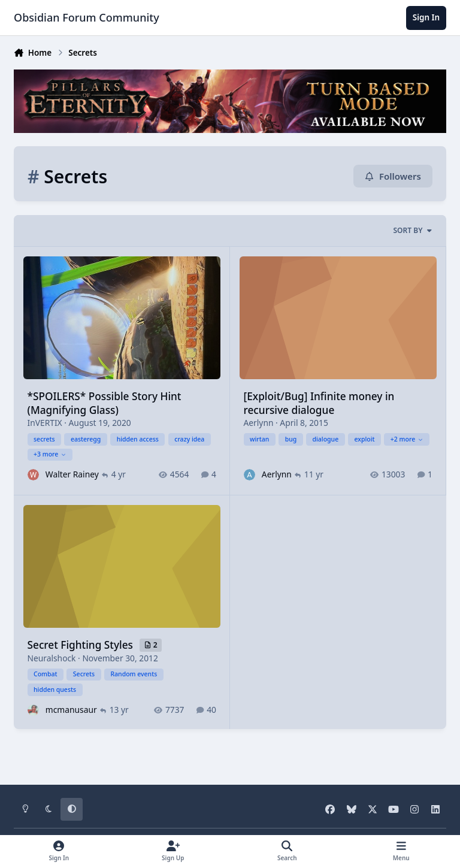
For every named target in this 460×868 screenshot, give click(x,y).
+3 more (50, 454)
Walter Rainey (72, 474)
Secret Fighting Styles (82, 645)
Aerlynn (259, 423)
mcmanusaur (71, 709)
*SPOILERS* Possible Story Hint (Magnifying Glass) (105, 403)
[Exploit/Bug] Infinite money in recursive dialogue (319, 403)
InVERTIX (45, 423)
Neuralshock (52, 657)
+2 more (407, 438)
